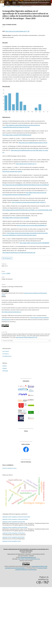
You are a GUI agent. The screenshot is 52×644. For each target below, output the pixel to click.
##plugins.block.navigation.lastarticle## (13, 537)
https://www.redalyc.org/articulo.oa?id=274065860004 (34, 243)
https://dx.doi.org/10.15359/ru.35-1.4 (26, 164)
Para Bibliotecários (7, 356)
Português (5, 371)
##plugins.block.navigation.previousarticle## (15, 527)
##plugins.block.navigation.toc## (12, 541)
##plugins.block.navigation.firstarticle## (14, 522)
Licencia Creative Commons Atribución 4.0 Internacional (31, 569)
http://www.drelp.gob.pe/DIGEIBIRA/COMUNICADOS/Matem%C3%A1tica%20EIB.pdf (26, 185)
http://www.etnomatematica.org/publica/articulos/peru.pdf (19, 253)
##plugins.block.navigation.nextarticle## (14, 533)
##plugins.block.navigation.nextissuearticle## (15, 519)
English (4, 366)
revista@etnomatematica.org (28, 557)
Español (5, 368)
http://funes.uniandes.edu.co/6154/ (12, 171)
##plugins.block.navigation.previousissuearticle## (16, 517)
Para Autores (6, 354)
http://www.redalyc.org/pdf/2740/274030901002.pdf (17, 135)
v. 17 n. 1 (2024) (16, 6)
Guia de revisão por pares (9, 468)
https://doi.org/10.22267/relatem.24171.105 (17, 31)
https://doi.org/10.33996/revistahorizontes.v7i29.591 (33, 143)
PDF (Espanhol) (8, 258)
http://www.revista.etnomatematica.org (11, 312)
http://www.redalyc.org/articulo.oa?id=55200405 (16, 218)
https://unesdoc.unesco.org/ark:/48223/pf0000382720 (32, 225)
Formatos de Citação (8, 341)
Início (4, 6)
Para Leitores (6, 351)
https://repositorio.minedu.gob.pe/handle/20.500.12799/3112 (29, 202)
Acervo (9, 6)
